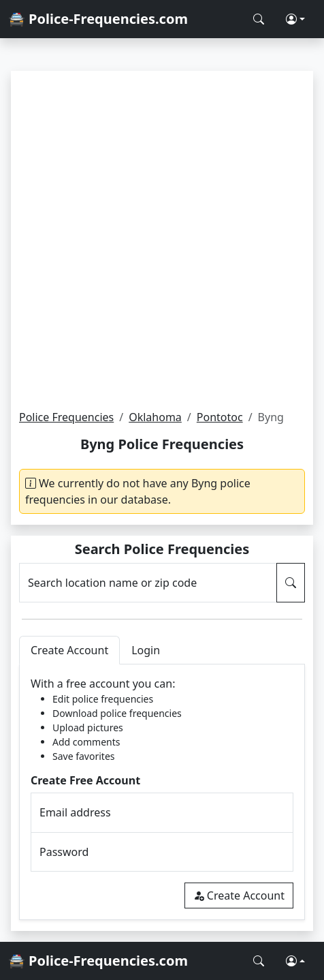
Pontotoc (220, 417)
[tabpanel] (162, 792)
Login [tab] (146, 650)
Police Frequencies (66, 417)
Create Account (239, 895)
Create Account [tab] (69, 650)
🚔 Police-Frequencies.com (98, 19)
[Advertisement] (162, 240)
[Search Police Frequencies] (259, 19)
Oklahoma (155, 417)
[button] (295, 19)
